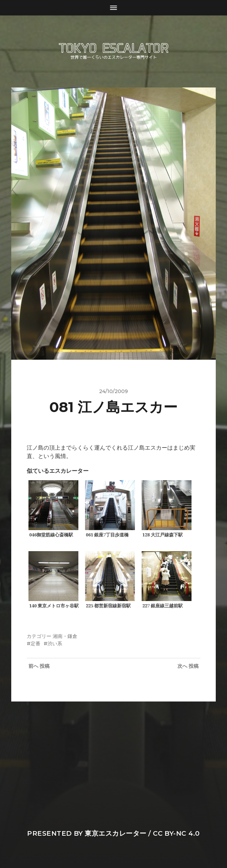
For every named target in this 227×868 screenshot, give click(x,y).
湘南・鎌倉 (65, 636)
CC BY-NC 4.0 (176, 833)
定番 (35, 644)
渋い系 (55, 644)
